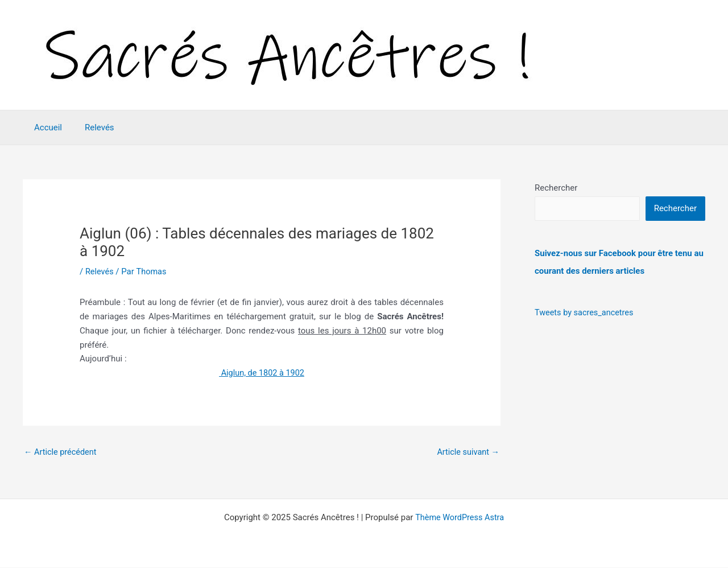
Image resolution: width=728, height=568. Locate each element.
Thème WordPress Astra (460, 518)
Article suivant (467, 452)
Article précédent (61, 452)
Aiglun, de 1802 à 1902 (262, 373)
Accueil (45, 127)
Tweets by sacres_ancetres (586, 312)
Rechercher (556, 188)
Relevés (91, 127)
